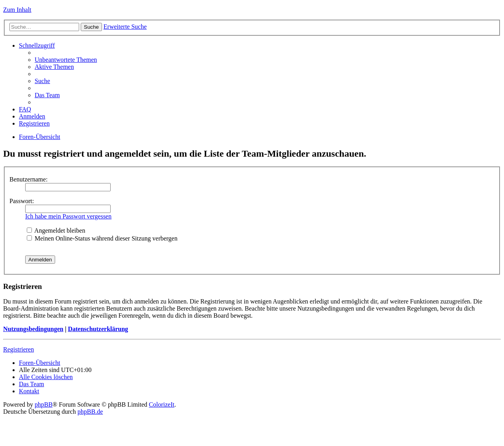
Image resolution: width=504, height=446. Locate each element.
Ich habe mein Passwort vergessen (68, 216)
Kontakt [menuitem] (29, 391)
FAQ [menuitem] (25, 109)
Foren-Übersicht (40, 137)
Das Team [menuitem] (47, 95)
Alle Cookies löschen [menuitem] (46, 377)
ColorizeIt (162, 404)
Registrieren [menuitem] (34, 123)
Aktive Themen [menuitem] (54, 67)
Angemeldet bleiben (56, 230)
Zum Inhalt (17, 10)
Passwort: (22, 201)
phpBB (44, 404)
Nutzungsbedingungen (33, 329)
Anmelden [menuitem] (32, 116)
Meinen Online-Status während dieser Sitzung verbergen (102, 238)
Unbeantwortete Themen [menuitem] (66, 60)
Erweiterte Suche (125, 27)
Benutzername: (29, 179)
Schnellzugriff (37, 45)
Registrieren (19, 349)
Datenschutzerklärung (98, 329)
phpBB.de (90, 412)
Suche (91, 27)
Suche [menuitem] (42, 81)
